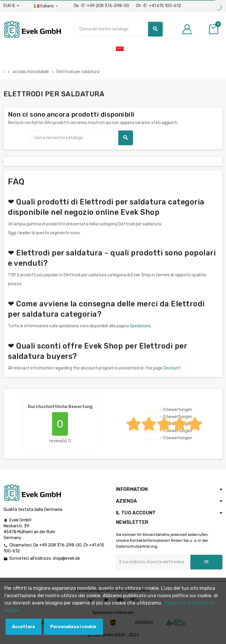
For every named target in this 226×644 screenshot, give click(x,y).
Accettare (24, 627)
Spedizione (140, 326)
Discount (172, 368)
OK (206, 562)
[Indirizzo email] (153, 562)
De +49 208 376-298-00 (102, 6)
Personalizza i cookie (73, 627)
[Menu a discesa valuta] (11, 6)
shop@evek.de (66, 558)
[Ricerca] (119, 29)
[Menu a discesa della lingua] (46, 6)
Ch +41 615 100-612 (158, 6)
